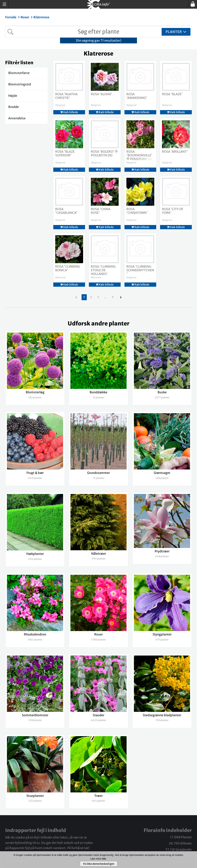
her (104, 859)
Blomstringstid (20, 84)
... (105, 297)
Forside (11, 17)
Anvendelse (17, 118)
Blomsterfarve (19, 73)
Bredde (14, 107)
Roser (25, 17)
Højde (13, 96)
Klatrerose (41, 17)
